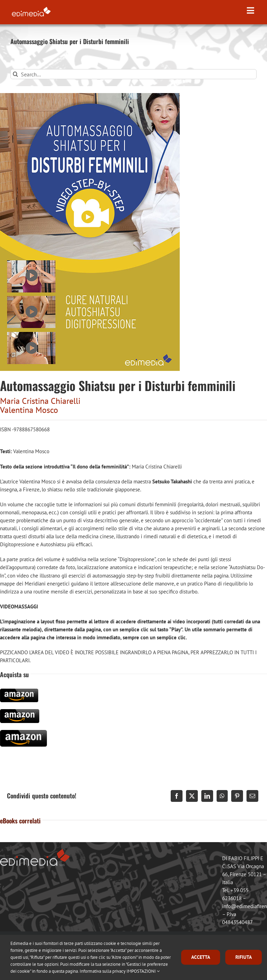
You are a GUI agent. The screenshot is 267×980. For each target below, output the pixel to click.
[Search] (15, 74)
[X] (192, 796)
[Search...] (133, 74)
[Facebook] (177, 796)
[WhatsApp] (222, 796)
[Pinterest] (237, 796)
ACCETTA (201, 957)
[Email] (252, 796)
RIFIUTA (244, 957)
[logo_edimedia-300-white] (31, 8)
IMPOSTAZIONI (143, 971)
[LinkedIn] (207, 796)
